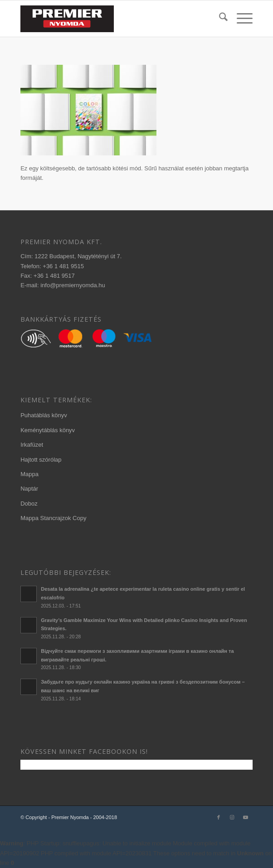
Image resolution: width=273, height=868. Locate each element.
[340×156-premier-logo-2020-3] (113, 19)
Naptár (29, 489)
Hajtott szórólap (41, 460)
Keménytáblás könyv (48, 430)
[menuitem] (219, 19)
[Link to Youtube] (246, 817)
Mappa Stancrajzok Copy (53, 518)
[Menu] (240, 19)
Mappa (29, 474)
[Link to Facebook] (219, 817)
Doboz (29, 504)
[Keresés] (219, 19)
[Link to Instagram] (232, 817)
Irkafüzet (32, 445)
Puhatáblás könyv (44, 415)
